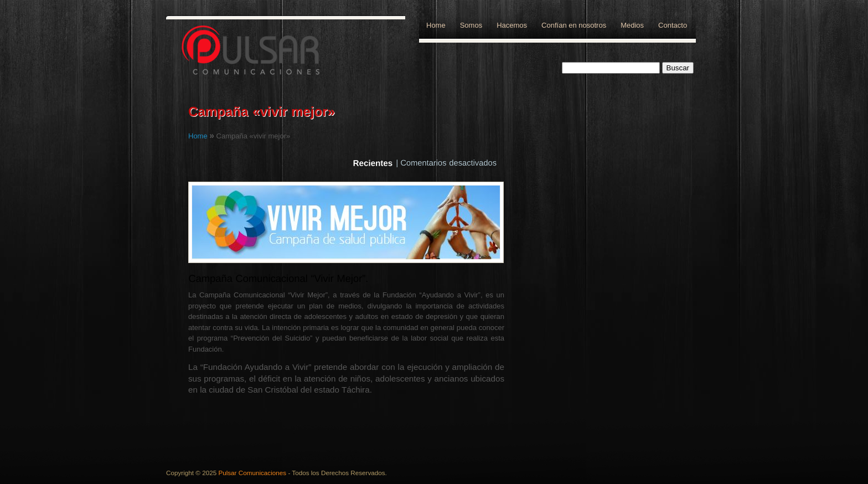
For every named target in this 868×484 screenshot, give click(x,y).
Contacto (673, 25)
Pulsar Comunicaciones (252, 473)
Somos (471, 25)
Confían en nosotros (574, 25)
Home (436, 25)
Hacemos (512, 25)
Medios (632, 25)
